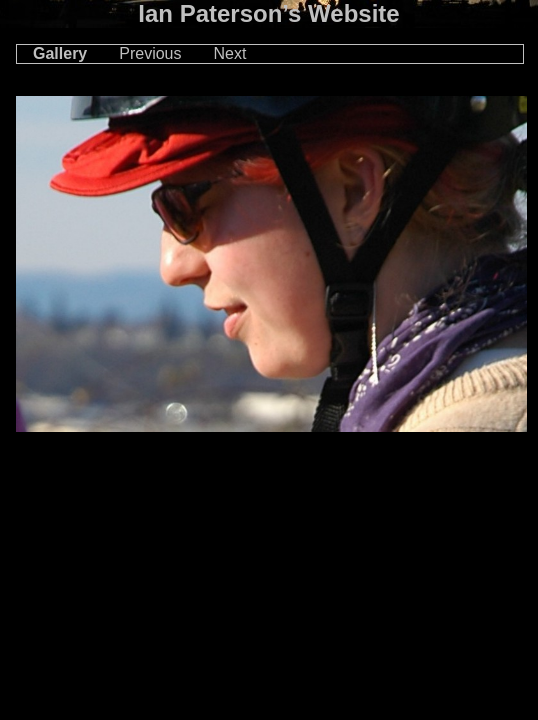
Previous (150, 53)
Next (230, 53)
